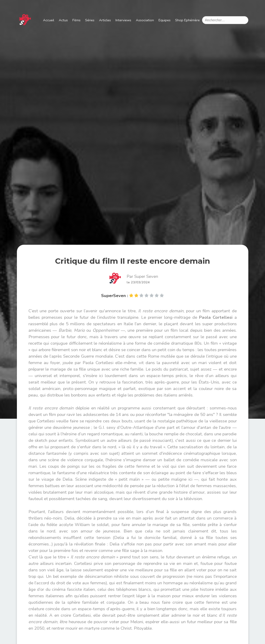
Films (76, 20)
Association (145, 20)
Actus (63, 20)
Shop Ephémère (187, 20)
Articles (105, 20)
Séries (90, 20)
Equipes (165, 20)
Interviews (123, 20)
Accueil (49, 20)
